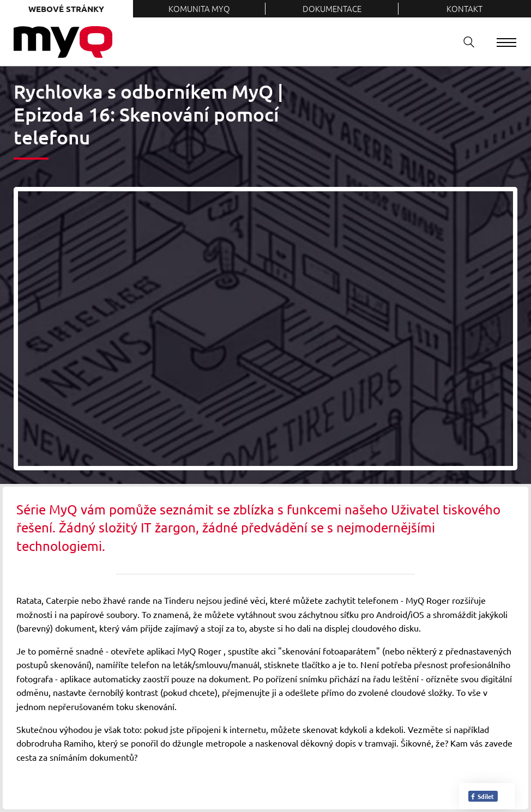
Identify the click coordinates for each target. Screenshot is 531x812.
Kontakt (464, 8)
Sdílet (482, 796)
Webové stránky (66, 9)
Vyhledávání (465, 42)
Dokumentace (332, 8)
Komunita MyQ (199, 8)
